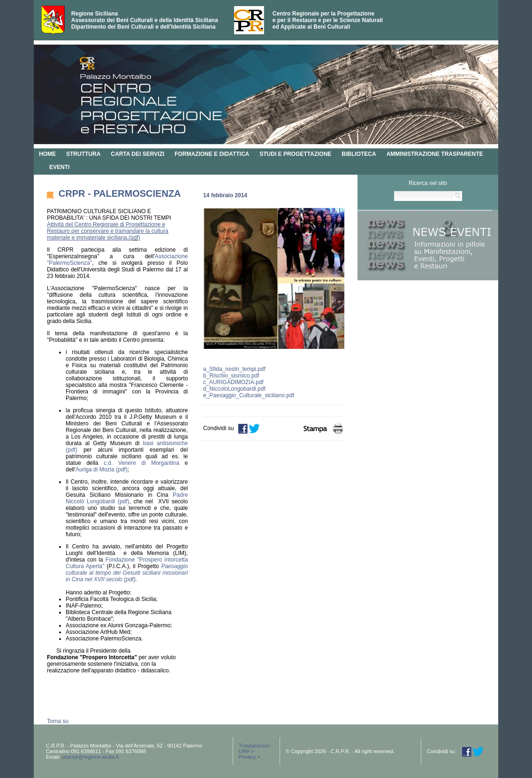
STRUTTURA (83, 154)
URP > (247, 751)
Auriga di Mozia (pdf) (102, 470)
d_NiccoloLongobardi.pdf (234, 389)
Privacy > (250, 757)
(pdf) (134, 238)
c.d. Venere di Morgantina (141, 463)
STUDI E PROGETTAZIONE (295, 154)
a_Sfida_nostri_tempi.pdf (234, 369)
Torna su (58, 721)
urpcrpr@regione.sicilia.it (90, 757)
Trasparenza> (255, 746)
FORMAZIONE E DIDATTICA (212, 154)
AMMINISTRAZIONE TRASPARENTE (435, 154)
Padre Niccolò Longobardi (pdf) (127, 498)
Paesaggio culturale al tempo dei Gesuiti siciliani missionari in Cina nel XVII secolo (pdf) (127, 573)
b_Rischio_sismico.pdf (231, 376)
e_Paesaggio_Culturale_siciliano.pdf (249, 395)
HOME (47, 154)
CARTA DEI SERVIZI (137, 154)
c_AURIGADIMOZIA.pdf (233, 382)
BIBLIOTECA (359, 154)
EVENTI (59, 167)
